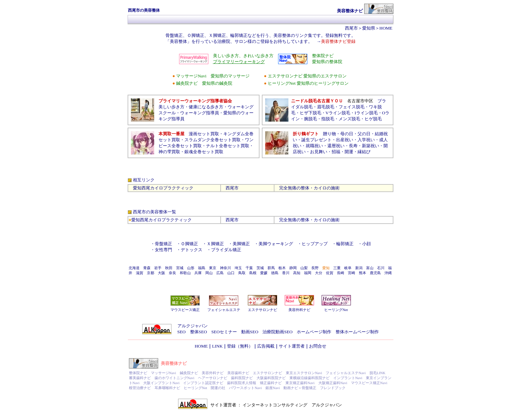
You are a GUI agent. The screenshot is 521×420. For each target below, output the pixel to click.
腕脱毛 (311, 119)
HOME (386, 28)
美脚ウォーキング (276, 244)
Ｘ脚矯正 (215, 244)
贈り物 (329, 134)
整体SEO (199, 332)
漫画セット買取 (204, 134)
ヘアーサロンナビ (213, 378)
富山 (370, 268)
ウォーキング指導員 (200, 113)
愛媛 (264, 273)
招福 (336, 152)
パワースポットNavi (245, 388)
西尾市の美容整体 (150, 212)
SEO (182, 332)
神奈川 (225, 268)
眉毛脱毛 (326, 107)
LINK (217, 346)
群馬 (271, 268)
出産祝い (345, 140)
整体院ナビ (138, 373)
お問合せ (318, 346)
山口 (231, 273)
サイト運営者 (292, 346)
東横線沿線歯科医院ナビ (310, 378)
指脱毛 (328, 119)
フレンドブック (333, 388)
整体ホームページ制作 (357, 332)
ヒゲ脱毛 (373, 119)
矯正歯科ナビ (271, 383)
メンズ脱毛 (349, 119)
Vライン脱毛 (338, 113)
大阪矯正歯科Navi (333, 383)
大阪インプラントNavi (161, 383)
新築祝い (370, 146)
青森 (147, 268)
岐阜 (348, 268)
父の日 (364, 134)
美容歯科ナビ (238, 373)
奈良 (172, 273)
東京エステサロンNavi (304, 373)
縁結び (364, 152)
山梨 (304, 268)
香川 (286, 273)
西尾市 (351, 28)
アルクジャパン (193, 326)
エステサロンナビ (262, 310)
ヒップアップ (315, 244)
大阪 (161, 273)
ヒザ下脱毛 (311, 113)
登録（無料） (240, 346)
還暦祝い (336, 146)
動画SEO (250, 332)
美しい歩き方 (171, 107)
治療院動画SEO (277, 332)
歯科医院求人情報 (242, 383)
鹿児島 (375, 273)
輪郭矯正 (345, 244)
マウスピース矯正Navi (369, 383)
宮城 (180, 268)
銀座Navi (273, 388)
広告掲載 (266, 346)
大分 (319, 273)
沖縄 (388, 273)
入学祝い (366, 140)
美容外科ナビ (299, 310)
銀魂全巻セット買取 (204, 152)
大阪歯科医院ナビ (271, 378)
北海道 (134, 268)
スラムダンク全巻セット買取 (212, 140)
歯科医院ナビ (242, 378)
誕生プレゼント (316, 140)
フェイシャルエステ (224, 310)
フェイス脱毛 (352, 107)
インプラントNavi (348, 378)
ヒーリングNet (336, 310)
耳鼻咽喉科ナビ (167, 388)
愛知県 (369, 28)
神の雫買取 (169, 152)
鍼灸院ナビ (189, 373)
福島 (202, 268)
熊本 (363, 273)
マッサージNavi (163, 373)
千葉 (249, 268)
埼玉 (238, 268)
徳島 (275, 273)
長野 (315, 268)
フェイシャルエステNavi (346, 373)
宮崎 (352, 273)
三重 (337, 268)
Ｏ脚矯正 (189, 244)
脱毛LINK (377, 373)
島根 (253, 273)
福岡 (308, 273)
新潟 (359, 268)
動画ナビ (291, 388)
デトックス (192, 250)
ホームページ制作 (314, 332)
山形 (191, 268)
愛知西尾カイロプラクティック (163, 188)
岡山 (209, 273)
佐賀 (330, 273)
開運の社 (218, 388)
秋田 (169, 268)
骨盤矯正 (163, 244)
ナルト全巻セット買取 (228, 146)
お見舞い (319, 152)
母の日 (347, 134)
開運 (349, 152)
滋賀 (140, 273)
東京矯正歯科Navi (300, 383)
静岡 (293, 268)
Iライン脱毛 (366, 113)
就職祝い (314, 146)
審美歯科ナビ (140, 378)
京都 (151, 273)
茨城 (260, 268)
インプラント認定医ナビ (203, 383)
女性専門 (163, 250)
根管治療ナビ (140, 388)
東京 (213, 268)
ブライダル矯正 (226, 250)
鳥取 (242, 273)
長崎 (341, 273)
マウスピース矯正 (185, 310)
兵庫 (198, 273)
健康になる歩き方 (206, 107)
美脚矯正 (243, 244)
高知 (297, 273)
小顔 (366, 244)
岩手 (158, 268)
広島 (220, 273)
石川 (381, 268)
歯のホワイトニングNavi (174, 378)
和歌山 (185, 273)
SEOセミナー (224, 332)
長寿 (353, 146)
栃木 (282, 268)
